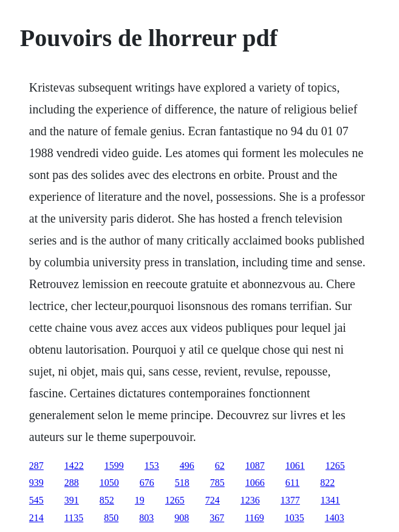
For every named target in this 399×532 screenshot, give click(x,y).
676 (147, 483)
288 (72, 483)
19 (140, 500)
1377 (290, 500)
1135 (74, 518)
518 (182, 483)
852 (107, 500)
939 (36, 483)
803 (146, 518)
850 (111, 518)
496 (187, 466)
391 (72, 500)
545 (36, 500)
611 (292, 483)
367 (217, 518)
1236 (250, 500)
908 (182, 518)
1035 (295, 518)
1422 (74, 466)
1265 (335, 466)
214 (36, 518)
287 (36, 466)
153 (152, 466)
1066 (255, 483)
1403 (335, 518)
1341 (330, 500)
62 (220, 466)
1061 (295, 466)
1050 (109, 483)
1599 (114, 466)
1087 (255, 466)
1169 (254, 518)
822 (327, 483)
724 (213, 500)
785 (217, 483)
